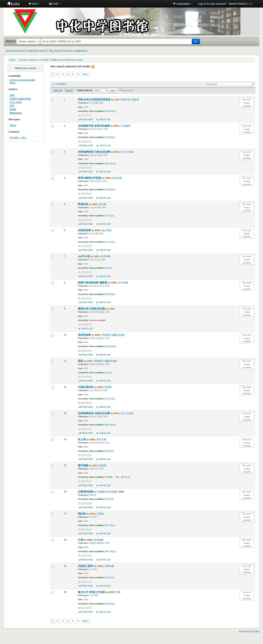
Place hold (87, 119)
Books (13, 125)
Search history (238, 4)
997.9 (124, 477)
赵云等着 (103, 230)
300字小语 (84, 256)
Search (11, 41)
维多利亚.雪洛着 (127, 100)
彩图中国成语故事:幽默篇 (93, 283)
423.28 (108, 137)
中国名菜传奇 (86, 387)
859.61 (108, 294)
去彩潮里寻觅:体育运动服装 (94, 126)
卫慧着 (97, 514)
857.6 (108, 216)
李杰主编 (98, 440)
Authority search (37, 51)
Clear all (69, 90)
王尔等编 (119, 283)
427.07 (108, 399)
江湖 (81, 540)
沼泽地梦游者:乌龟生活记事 (94, 152)
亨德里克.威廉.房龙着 (20, 99)
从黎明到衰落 (86, 492)
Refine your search (26, 68)
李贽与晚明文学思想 (90, 178)
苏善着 (13, 109)
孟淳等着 (102, 256)
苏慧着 (104, 387)
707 (107, 373)
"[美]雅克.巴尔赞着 (111, 492)
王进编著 (122, 126)
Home (12, 60)
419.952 (109, 111)
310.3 (108, 577)
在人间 (82, 439)
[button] (34, 4)
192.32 (108, 604)
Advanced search (16, 51)
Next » (86, 74)
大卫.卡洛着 (15, 102)
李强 (12, 106)
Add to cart (105, 119)
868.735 (109, 551)
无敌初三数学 (86, 566)
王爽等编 (106, 566)
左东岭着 (113, 178)
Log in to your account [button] (212, 4)
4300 (12, 95)
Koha (256, 631)
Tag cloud (54, 51)
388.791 (109, 163)
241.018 (109, 346)
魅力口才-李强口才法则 (92, 592)
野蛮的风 (83, 204)
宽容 (81, 361)
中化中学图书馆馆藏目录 (17, 4)
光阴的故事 (85, 230)
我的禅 (82, 514)
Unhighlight (60, 84)
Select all (58, 90)
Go (196, 41)
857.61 (108, 242)
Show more (16, 113)
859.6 (108, 451)
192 (107, 268)
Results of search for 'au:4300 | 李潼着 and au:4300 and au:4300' (51, 60)
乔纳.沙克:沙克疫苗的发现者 (95, 100)
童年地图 (83, 465)
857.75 (108, 525)
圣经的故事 (85, 335)
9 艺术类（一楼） (18, 138)
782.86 (108, 190)
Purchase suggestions (75, 51)
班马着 (99, 204)
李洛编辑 (95, 540)
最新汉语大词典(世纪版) (92, 309)
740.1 (108, 499)
